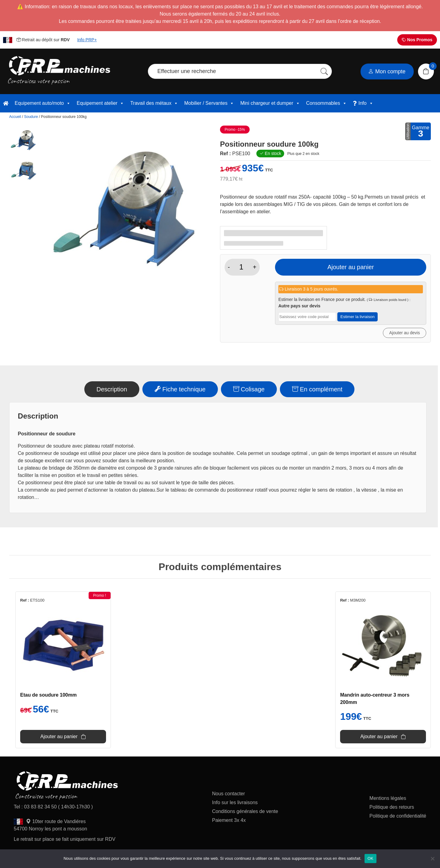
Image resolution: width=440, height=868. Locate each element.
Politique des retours (392, 807)
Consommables (326, 103)
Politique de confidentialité (398, 816)
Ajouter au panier (350, 267)
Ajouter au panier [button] (59, 736)
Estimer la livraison (358, 317)
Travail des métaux (154, 103)
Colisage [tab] (249, 389)
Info (366, 103)
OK (370, 858)
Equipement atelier (100, 103)
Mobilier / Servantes (209, 103)
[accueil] (6, 103)
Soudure (31, 117)
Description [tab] (112, 389)
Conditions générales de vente (245, 811)
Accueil (15, 117)
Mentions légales (388, 798)
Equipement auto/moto (43, 103)
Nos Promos (417, 40)
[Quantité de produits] (241, 267)
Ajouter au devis (405, 333)
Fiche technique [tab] (180, 389)
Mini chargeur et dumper (270, 103)
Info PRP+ (87, 40)
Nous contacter (229, 794)
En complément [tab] (317, 389)
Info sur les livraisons (235, 802)
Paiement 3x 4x (229, 820)
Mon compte (387, 71)
